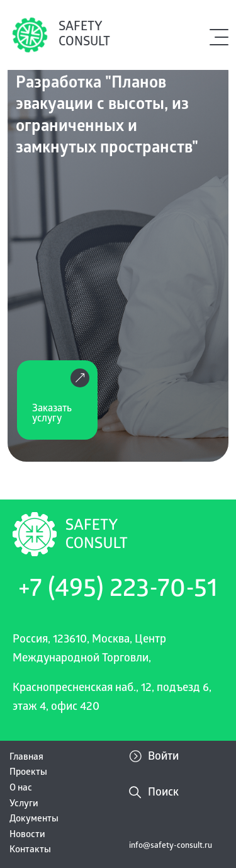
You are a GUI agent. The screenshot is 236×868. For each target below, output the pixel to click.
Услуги (24, 804)
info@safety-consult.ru (171, 846)
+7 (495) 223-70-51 (118, 591)
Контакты (30, 850)
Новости (27, 835)
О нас (21, 789)
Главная (26, 758)
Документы (34, 819)
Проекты (28, 773)
